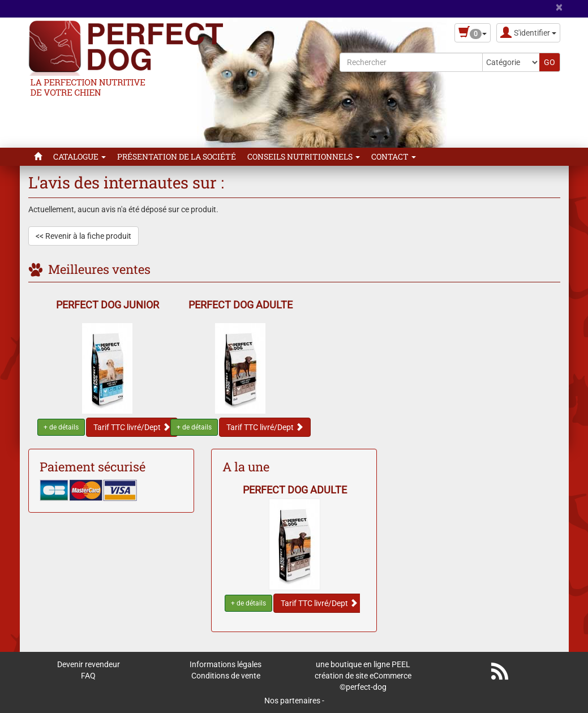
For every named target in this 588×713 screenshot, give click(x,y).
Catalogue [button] (80, 156)
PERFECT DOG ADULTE (241, 305)
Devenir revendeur (89, 664)
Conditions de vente (226, 676)
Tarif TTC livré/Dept (132, 427)
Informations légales (226, 664)
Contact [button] (394, 156)
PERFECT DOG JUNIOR (108, 305)
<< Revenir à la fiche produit (83, 236)
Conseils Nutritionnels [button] (304, 156)
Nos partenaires (292, 701)
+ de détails (61, 427)
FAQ (88, 676)
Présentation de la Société (177, 156)
